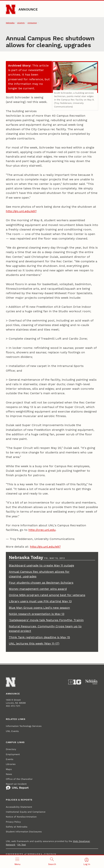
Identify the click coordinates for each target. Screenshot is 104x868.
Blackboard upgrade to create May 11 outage (41, 565)
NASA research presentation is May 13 (37, 614)
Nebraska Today (26, 557)
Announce (28, 9)
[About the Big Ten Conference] (75, 682)
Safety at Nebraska (17, 827)
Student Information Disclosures (24, 832)
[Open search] (52, 862)
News (9, 774)
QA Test (22, 845)
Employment (13, 754)
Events (10, 759)
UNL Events (12, 731)
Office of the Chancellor (19, 779)
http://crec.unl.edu (42, 530)
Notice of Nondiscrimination (21, 817)
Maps (9, 769)
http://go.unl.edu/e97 (21, 211)
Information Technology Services (24, 726)
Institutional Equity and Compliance (26, 812)
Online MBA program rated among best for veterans (47, 595)
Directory (11, 749)
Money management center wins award (38, 589)
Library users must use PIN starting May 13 (40, 601)
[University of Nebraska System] (92, 682)
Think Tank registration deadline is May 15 (39, 637)
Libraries (11, 764)
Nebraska (10, 23)
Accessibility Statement (19, 807)
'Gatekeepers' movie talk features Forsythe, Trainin (46, 620)
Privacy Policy (13, 822)
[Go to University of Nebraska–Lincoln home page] (11, 9)
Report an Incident (17, 786)
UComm (21, 23)
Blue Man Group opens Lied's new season (39, 608)
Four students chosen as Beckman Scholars (41, 583)
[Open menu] (17, 862)
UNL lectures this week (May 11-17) (34, 643)
